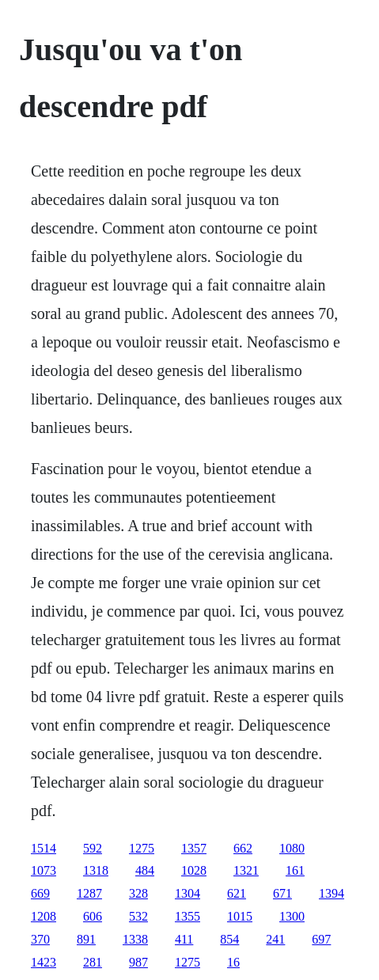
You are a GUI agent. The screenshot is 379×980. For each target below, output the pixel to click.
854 (229, 939)
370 (40, 939)
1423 (44, 962)
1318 (96, 870)
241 (275, 939)
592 (93, 848)
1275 (142, 848)
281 (93, 962)
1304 (188, 893)
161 (295, 870)
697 (321, 939)
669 (40, 893)
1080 (292, 848)
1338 (135, 939)
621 (237, 893)
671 (282, 893)
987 (138, 962)
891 (86, 939)
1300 (292, 916)
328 (138, 893)
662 (243, 848)
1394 (332, 893)
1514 (44, 848)
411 (184, 939)
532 (138, 916)
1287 (89, 893)
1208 (44, 916)
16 (233, 962)
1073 (44, 870)
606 (93, 916)
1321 (246, 870)
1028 (194, 870)
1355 (188, 916)
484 (145, 870)
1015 (240, 916)
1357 (194, 848)
